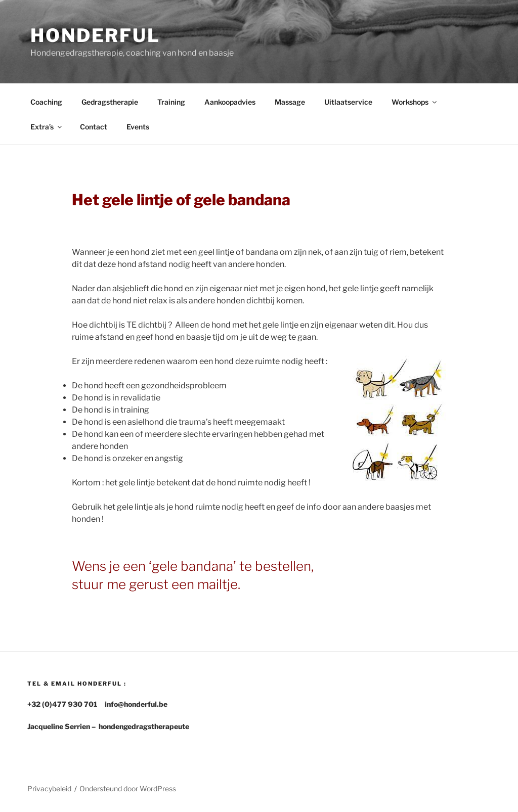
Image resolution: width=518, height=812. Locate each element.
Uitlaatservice (348, 102)
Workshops (415, 102)
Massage (290, 102)
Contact (94, 127)
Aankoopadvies (230, 102)
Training (171, 102)
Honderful (95, 35)
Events (138, 127)
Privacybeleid (49, 788)
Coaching (46, 102)
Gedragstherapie (110, 102)
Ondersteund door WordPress (128, 788)
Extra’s (47, 127)
